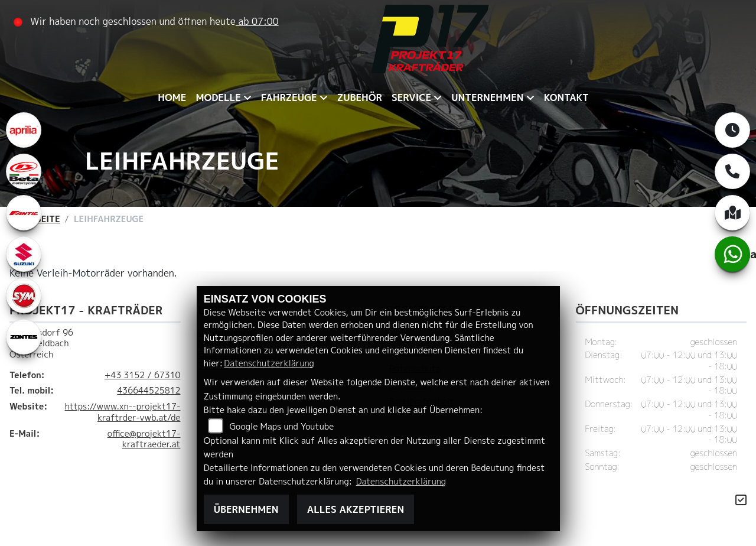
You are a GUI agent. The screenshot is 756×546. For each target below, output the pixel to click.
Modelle (218, 97)
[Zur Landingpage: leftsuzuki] (24, 254)
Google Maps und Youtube (281, 427)
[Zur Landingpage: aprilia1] (24, 130)
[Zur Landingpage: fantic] (24, 213)
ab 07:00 (257, 21)
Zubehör (360, 97)
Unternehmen (487, 97)
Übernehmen (246, 509)
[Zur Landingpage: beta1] (24, 171)
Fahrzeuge (289, 97)
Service (411, 97)
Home (172, 97)
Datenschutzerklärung (269, 363)
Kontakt (566, 97)
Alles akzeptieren (356, 509)
